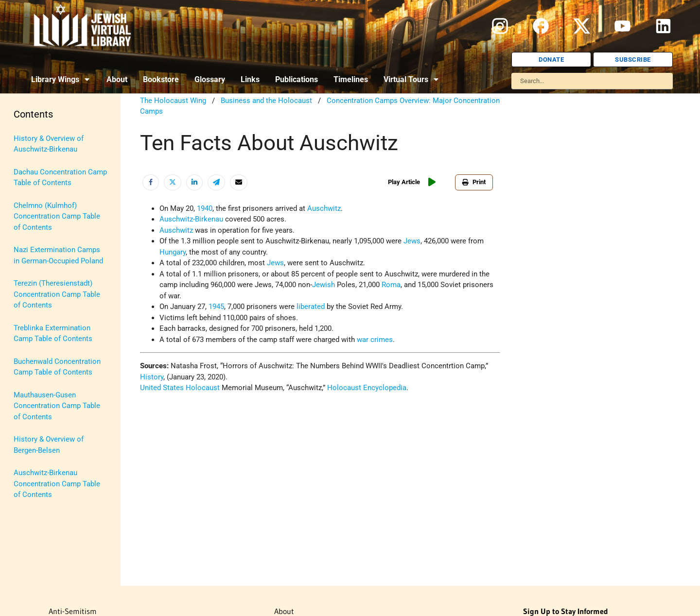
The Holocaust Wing (173, 101)
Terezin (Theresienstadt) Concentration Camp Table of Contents (57, 294)
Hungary (173, 252)
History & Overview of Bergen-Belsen (49, 445)
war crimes (375, 340)
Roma (391, 285)
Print (474, 182)
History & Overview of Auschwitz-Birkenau (49, 144)
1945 (216, 307)
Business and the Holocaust (266, 101)
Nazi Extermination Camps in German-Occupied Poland (58, 255)
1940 (205, 208)
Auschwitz (324, 208)
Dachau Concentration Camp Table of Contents (60, 178)
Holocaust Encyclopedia (367, 388)
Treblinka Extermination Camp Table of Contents (53, 334)
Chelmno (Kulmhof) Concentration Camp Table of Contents (57, 216)
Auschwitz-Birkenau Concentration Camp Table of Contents (57, 484)
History (152, 377)
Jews (412, 241)
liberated (311, 307)
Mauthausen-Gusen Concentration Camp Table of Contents (57, 406)
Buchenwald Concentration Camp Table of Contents (57, 367)
